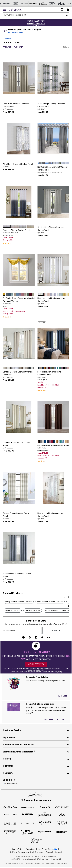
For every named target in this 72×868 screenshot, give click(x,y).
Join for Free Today (15, 32)
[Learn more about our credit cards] (48, 719)
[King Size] (62, 832)
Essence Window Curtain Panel (19, 231)
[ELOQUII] (27, 823)
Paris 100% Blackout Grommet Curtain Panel (19, 106)
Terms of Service (58, 863)
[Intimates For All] (10, 832)
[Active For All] (62, 823)
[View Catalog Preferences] (62, 696)
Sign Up (56, 630)
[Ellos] (62, 814)
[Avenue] (27, 814)
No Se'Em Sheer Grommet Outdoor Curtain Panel (53, 170)
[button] (30, 24)
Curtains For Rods (33, 611)
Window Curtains (13, 611)
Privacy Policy (18, 849)
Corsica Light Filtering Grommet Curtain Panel (53, 230)
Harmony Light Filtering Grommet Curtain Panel (53, 301)
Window (8, 39)
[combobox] (36, 15)
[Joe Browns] (45, 814)
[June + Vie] (10, 823)
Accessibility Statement (54, 852)
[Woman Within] (27, 807)
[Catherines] (62, 807)
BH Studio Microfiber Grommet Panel (53, 447)
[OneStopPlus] (10, 807)
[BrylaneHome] (45, 832)
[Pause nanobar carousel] (34, 25)
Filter (7, 47)
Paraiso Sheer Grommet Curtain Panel (19, 516)
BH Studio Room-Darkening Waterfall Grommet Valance (19, 301)
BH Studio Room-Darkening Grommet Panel (53, 374)
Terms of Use (30, 849)
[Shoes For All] (27, 832)
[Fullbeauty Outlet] (36, 841)
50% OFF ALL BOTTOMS (36, 21)
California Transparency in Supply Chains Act (27, 852)
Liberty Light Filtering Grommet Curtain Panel (53, 516)
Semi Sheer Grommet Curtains (50, 602)
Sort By (19, 47)
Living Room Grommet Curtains (19, 602)
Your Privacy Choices (48, 849)
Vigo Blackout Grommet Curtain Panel (19, 445)
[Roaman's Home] (15, 10)
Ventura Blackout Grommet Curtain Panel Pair (19, 374)
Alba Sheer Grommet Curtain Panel (19, 165)
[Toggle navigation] (4, 10)
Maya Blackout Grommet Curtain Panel (19, 576)
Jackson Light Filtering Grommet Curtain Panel (53, 106)
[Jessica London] (10, 814)
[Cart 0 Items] (68, 9)
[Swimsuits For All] (45, 823)
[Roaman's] (45, 807)
